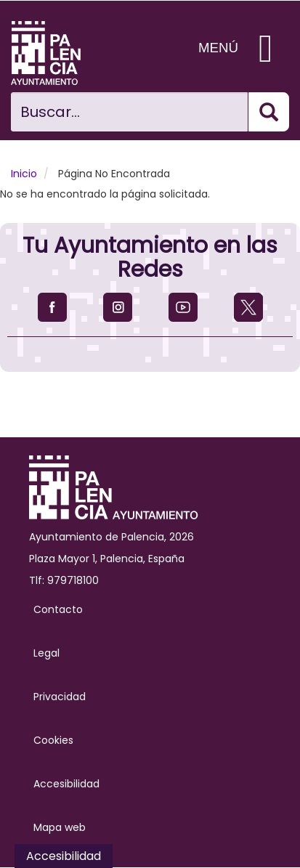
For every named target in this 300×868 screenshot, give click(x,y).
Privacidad (60, 697)
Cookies (53, 740)
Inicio (24, 174)
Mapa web (60, 827)
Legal (46, 653)
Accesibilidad (66, 784)
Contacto (58, 609)
